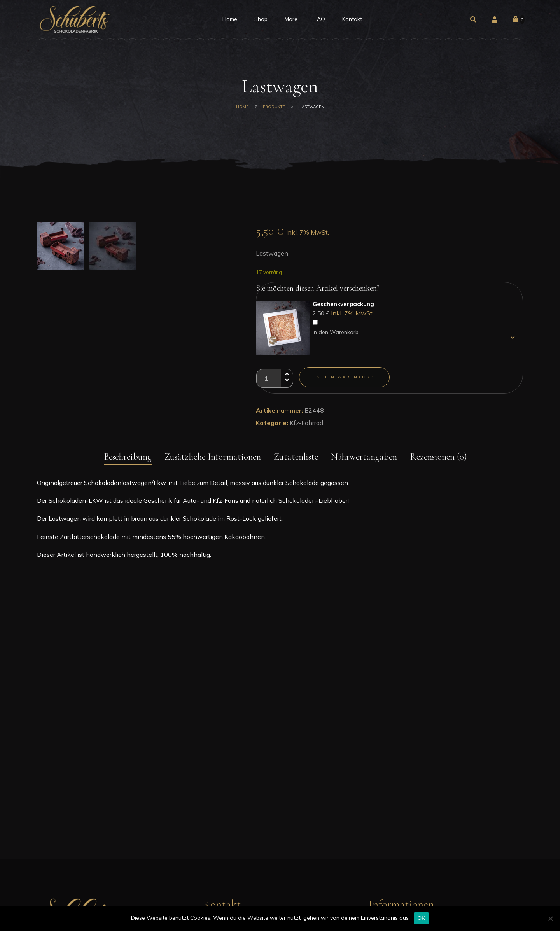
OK (421, 918)
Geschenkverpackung (343, 304)
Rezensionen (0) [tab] (438, 494)
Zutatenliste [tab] (296, 494)
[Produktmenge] (275, 378)
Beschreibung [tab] (128, 494)
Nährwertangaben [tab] (364, 494)
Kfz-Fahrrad (306, 423)
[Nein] (550, 919)
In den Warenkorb (336, 332)
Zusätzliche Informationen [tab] (213, 494)
